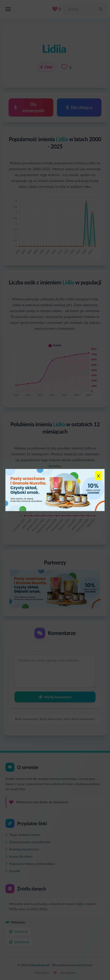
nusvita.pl (18, 931)
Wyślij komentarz (55, 697)
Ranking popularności (22, 849)
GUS (80, 904)
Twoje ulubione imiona (23, 835)
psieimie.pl (19, 942)
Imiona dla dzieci (19, 856)
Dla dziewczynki (29, 107)
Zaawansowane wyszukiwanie (28, 842)
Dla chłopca (79, 107)
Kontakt (13, 871)
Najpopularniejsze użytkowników (30, 864)
